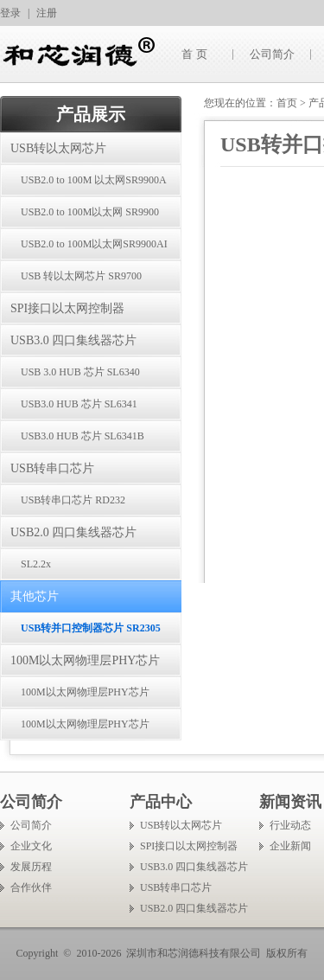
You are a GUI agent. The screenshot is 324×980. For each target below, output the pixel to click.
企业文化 (31, 846)
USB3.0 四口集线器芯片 (73, 340)
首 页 (194, 54)
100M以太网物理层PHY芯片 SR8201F (75, 697)
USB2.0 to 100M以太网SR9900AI (94, 244)
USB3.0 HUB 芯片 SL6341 (79, 404)
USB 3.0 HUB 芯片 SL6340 (80, 372)
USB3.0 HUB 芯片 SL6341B (83, 436)
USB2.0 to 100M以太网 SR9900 (90, 212)
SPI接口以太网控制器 (67, 308)
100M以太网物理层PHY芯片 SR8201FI (75, 729)
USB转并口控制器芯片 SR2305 (91, 628)
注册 (47, 13)
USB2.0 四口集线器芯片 (73, 532)
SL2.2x (36, 564)
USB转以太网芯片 (58, 148)
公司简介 (272, 54)
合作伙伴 (31, 887)
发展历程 (31, 867)
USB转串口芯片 (52, 468)
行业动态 (290, 825)
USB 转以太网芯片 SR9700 (81, 276)
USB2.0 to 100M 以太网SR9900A (94, 180)
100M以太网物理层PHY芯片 (85, 660)
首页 (287, 103)
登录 (10, 13)
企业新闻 (290, 846)
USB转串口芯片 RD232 (73, 500)
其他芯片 (35, 596)
